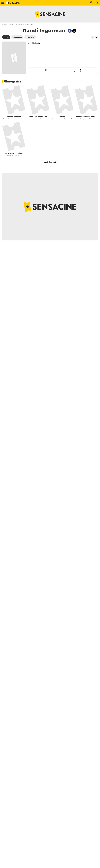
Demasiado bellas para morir (86, 117)
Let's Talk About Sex (38, 117)
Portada (5, 24)
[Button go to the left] (93, 37)
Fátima (62, 117)
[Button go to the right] (96, 37)
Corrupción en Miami (14, 153)
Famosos (11, 24)
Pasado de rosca (14, 117)
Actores (18, 24)
